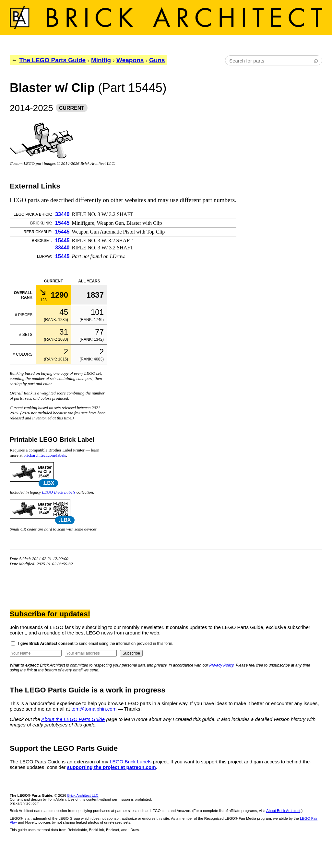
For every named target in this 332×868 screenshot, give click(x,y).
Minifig (101, 60)
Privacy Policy (222, 665)
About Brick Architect (283, 811)
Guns (157, 60)
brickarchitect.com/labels (45, 455)
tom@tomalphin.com (94, 709)
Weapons (130, 60)
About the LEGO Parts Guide (73, 719)
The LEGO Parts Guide (52, 60)
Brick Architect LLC (83, 795)
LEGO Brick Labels (59, 492)
